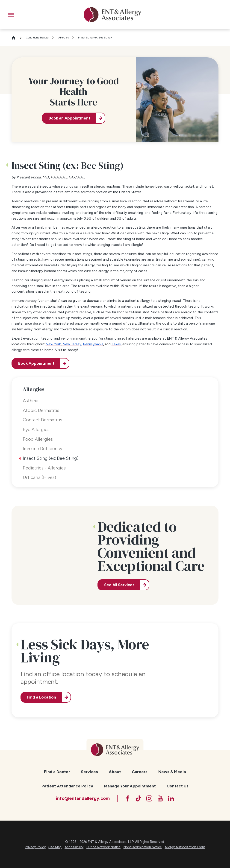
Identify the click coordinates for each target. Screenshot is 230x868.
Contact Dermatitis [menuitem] (43, 420)
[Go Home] (15, 38)
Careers (140, 772)
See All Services (119, 585)
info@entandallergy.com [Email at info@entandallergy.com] (83, 798)
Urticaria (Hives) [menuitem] (39, 477)
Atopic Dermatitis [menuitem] (41, 410)
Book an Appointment (69, 118)
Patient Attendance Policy (67, 786)
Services (89, 772)
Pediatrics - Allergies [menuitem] (44, 468)
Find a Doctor (57, 772)
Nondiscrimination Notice (143, 847)
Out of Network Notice (103, 847)
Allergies (63, 38)
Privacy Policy (35, 847)
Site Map (55, 847)
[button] (11, 15)
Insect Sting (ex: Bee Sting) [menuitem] (51, 458)
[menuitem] (57, 772)
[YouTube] (160, 798)
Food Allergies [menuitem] (38, 439)
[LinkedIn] (171, 798)
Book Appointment (36, 363)
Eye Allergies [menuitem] (36, 429)
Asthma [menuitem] (31, 401)
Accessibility (74, 847)
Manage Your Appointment (130, 786)
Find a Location (42, 697)
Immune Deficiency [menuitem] (43, 449)
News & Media (172, 772)
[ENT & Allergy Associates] (112, 15)
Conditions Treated (37, 38)
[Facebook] (128, 798)
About (115, 772)
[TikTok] (139, 798)
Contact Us (178, 786)
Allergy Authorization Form (185, 847)
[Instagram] (149, 798)
